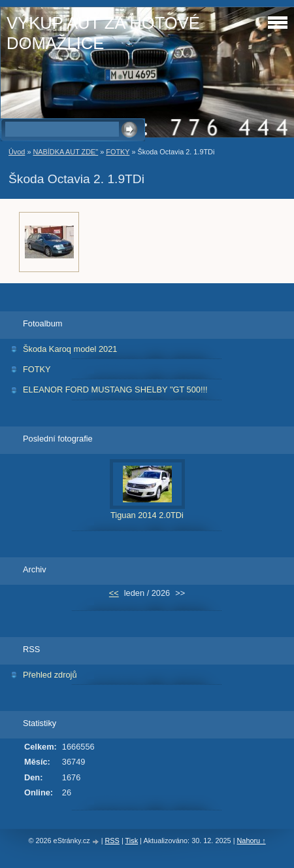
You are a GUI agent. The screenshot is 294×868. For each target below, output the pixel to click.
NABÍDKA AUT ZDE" (65, 152)
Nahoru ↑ (251, 841)
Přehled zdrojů (50, 675)
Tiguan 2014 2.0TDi (147, 515)
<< (114, 593)
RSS (112, 841)
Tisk (132, 841)
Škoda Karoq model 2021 (70, 349)
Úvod (17, 152)
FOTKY (118, 152)
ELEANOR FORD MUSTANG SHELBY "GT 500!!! (115, 390)
